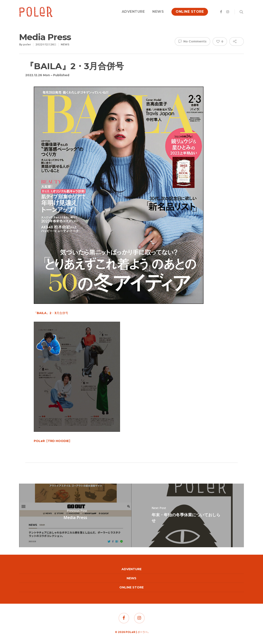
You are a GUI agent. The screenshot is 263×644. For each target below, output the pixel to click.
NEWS (158, 12)
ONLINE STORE (190, 12)
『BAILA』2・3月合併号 (51, 313)
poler (27, 44)
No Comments (192, 41)
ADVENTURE (133, 12)
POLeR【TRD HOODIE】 (53, 441)
